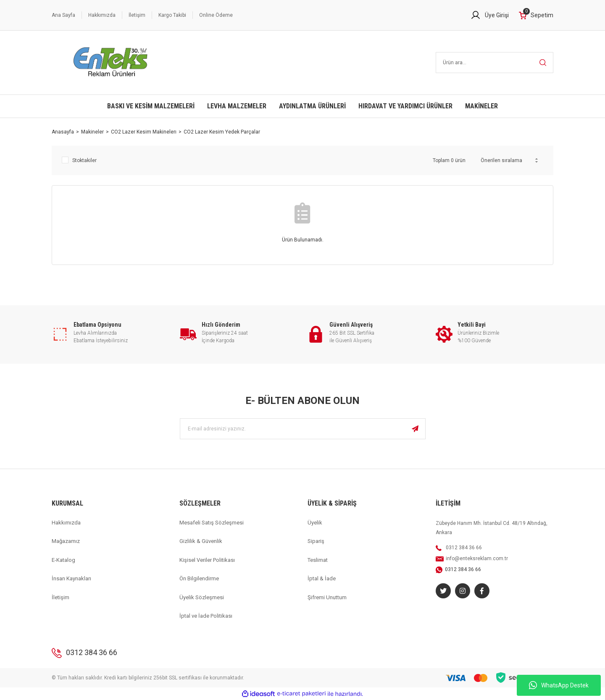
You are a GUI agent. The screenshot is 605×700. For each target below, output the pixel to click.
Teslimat (318, 560)
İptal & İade (322, 578)
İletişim (137, 15)
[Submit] (415, 429)
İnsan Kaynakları (71, 578)
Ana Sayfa (63, 15)
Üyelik (315, 523)
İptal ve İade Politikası (206, 616)
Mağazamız (66, 541)
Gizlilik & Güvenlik (201, 541)
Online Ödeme (216, 15)
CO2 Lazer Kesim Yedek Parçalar (222, 132)
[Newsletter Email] (303, 429)
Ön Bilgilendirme (199, 578)
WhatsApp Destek (559, 685)
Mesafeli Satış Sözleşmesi (212, 523)
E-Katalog (63, 560)
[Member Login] (490, 15)
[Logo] (111, 63)
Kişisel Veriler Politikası (207, 560)
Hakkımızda (102, 15)
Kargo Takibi (172, 15)
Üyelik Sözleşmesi (202, 597)
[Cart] (536, 15)
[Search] (495, 63)
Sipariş (316, 541)
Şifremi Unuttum (327, 597)
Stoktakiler (84, 160)
